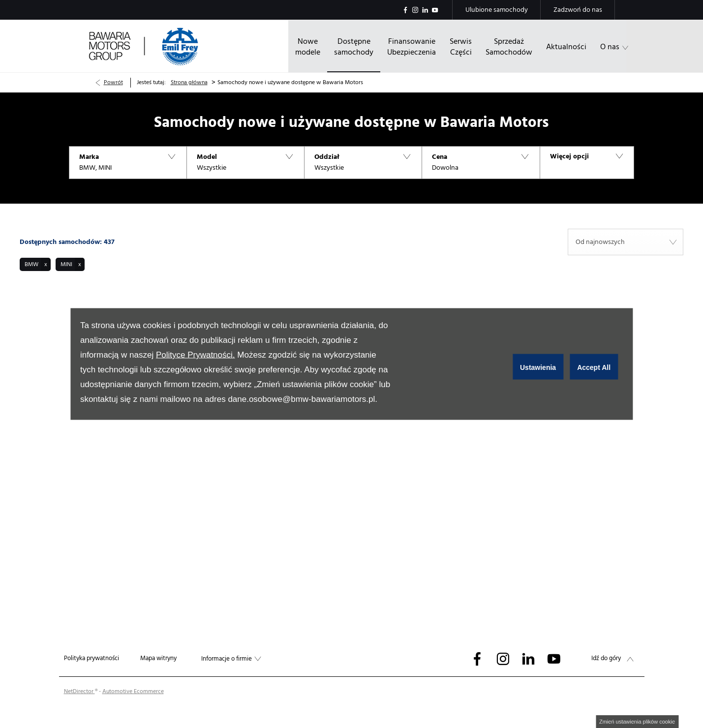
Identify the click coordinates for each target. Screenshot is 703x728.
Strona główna (189, 82)
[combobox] (626, 242)
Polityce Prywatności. (196, 355)
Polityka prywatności (92, 658)
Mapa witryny (158, 658)
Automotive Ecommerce (133, 691)
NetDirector (79, 691)
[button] (128, 163)
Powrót (113, 82)
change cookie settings (637, 722)
